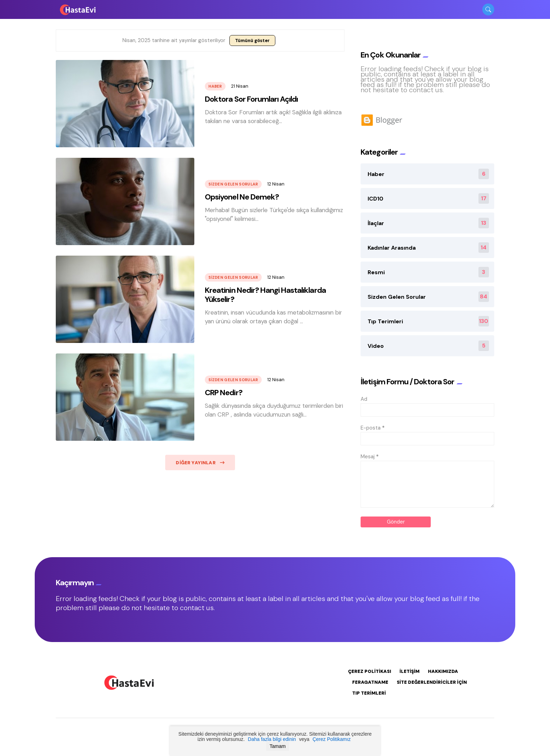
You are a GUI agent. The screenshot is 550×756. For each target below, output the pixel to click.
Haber (215, 86)
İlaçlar (428, 223)
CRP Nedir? (223, 393)
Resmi (428, 272)
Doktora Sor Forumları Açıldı (251, 99)
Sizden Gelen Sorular (233, 184)
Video (428, 346)
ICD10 (428, 198)
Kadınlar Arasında (428, 248)
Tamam (278, 746)
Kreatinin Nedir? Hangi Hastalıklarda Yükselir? (265, 295)
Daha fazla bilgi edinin (272, 739)
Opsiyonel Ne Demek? (242, 197)
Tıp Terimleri (428, 321)
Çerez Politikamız (332, 739)
